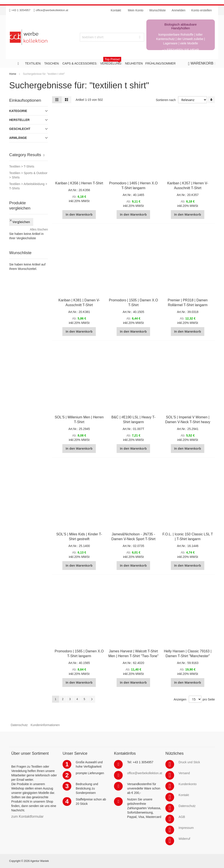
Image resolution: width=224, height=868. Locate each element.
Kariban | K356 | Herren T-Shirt (79, 183)
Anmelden (179, 10)
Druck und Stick (189, 762)
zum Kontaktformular (27, 816)
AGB (182, 817)
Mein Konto (136, 10)
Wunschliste (157, 10)
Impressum (186, 828)
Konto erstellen (202, 10)
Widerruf (184, 839)
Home (13, 74)
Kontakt (184, 795)
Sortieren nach (166, 100)
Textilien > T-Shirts (22, 166)
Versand (184, 773)
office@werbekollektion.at (52, 10)
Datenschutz (19, 725)
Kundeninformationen (45, 725)
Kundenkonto (188, 784)
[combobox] (112, 37)
